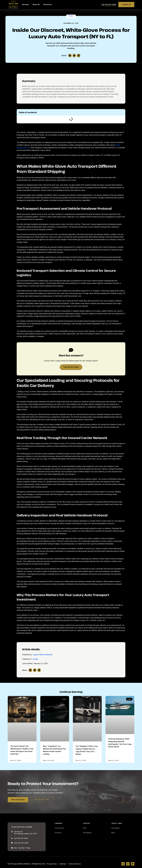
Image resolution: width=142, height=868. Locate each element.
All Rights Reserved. (39, 864)
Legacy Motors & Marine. (22, 864)
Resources (48, 5)
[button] (70, 55)
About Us (36, 5)
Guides (71, 16)
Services (26, 5)
